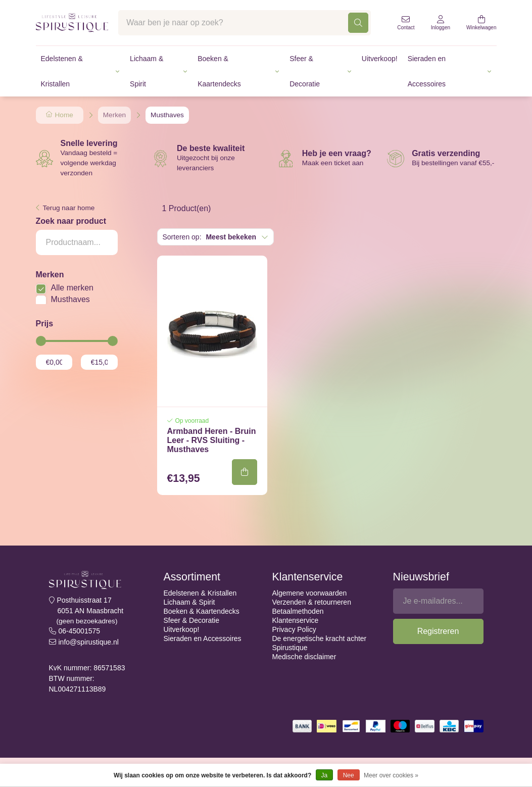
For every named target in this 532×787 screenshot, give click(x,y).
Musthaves (70, 299)
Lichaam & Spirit (147, 71)
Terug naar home (69, 208)
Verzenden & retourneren (312, 602)
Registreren (438, 631)
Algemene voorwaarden (310, 593)
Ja (325, 775)
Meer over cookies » (391, 775)
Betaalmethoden (298, 611)
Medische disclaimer (304, 657)
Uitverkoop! (380, 59)
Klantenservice (296, 620)
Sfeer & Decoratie (305, 71)
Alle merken (72, 288)
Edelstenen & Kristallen (62, 71)
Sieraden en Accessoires (427, 71)
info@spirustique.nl (89, 642)
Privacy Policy (294, 629)
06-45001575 (80, 631)
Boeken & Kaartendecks (219, 71)
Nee (349, 775)
